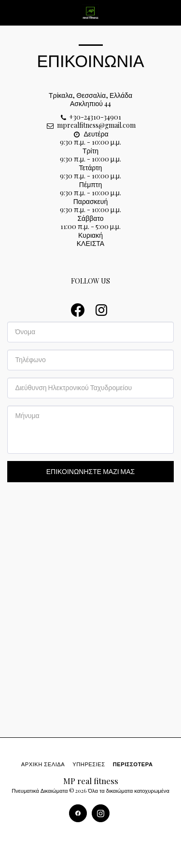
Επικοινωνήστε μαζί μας (90, 471)
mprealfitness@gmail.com (91, 125)
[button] (11, 12)
